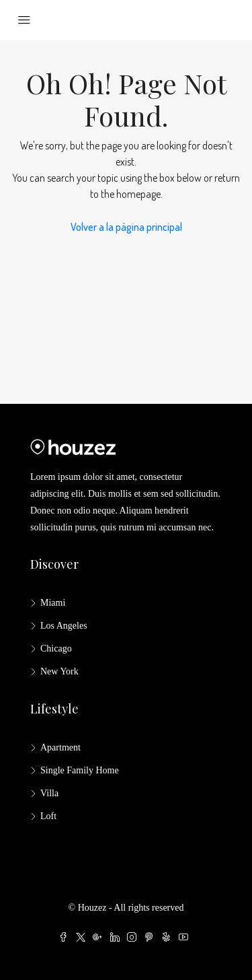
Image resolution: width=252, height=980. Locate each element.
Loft (48, 816)
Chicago (56, 649)
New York (59, 671)
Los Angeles (64, 626)
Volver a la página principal (126, 227)
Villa (49, 793)
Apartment (60, 747)
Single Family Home (80, 770)
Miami (53, 603)
